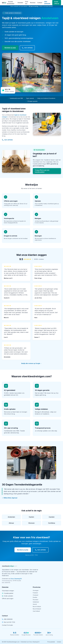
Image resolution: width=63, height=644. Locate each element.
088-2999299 (47, 3)
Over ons (27, 3)
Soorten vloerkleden (11, 3)
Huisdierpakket (8, 593)
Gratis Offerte (57, 3)
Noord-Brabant (37, 609)
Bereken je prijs (10, 48)
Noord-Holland (37, 607)
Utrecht (35, 604)
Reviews (33, 3)
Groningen (36, 590)
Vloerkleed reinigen (8, 591)
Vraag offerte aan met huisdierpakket (42, 171)
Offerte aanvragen (8, 599)
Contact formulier (7, 625)
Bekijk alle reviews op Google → (32, 363)
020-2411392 (27, 48)
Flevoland (35, 600)
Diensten (20, 3)
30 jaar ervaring (33, 6)
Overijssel (35, 595)
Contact (40, 3)
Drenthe (35, 597)
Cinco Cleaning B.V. (16, 579)
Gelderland (36, 602)
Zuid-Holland (36, 611)
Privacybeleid (51, 642)
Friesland (35, 593)
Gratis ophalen (8, 596)
